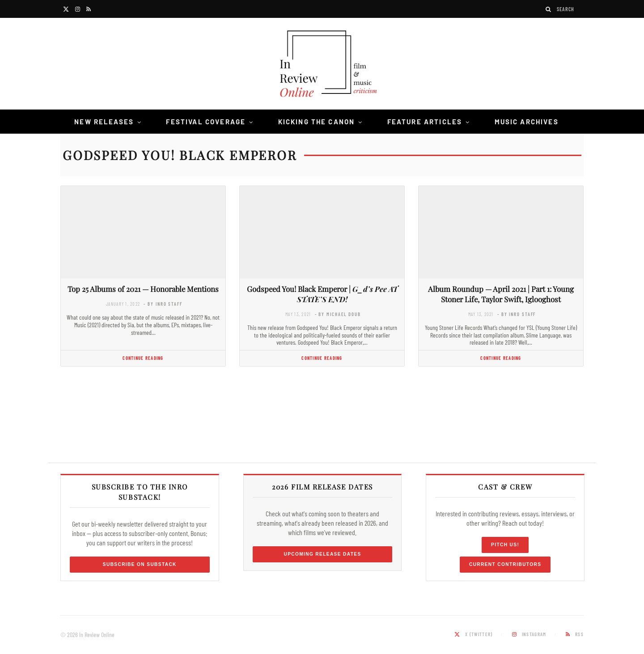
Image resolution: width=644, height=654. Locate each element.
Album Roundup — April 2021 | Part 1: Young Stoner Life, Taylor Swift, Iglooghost (501, 294)
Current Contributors (505, 564)
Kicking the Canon (317, 122)
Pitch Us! (505, 545)
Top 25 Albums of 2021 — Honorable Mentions (143, 289)
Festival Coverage (206, 122)
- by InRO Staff (163, 304)
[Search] (549, 9)
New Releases (104, 122)
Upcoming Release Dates (322, 554)
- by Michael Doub (338, 314)
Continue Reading (143, 358)
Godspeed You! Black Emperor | (322, 294)
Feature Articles (425, 122)
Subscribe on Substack (140, 564)
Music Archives (527, 122)
